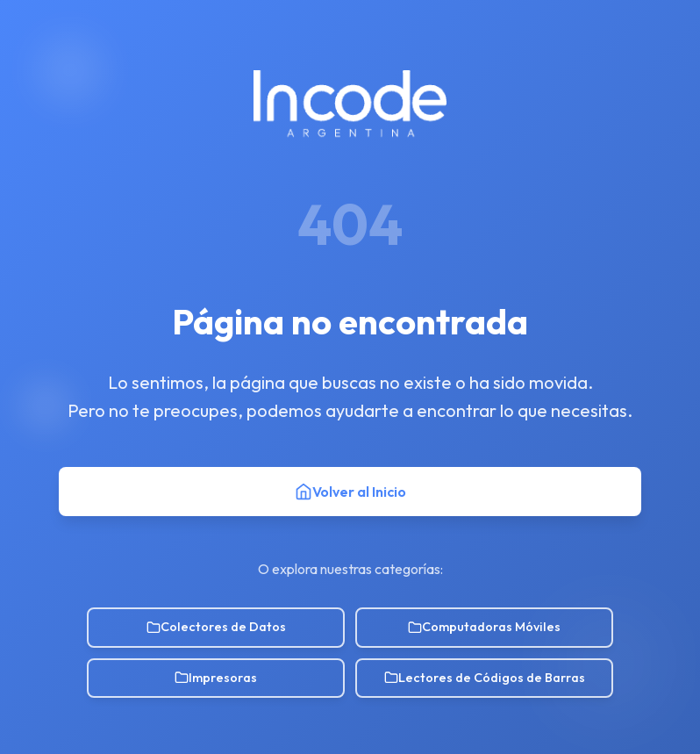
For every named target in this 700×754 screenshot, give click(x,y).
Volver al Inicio (350, 492)
